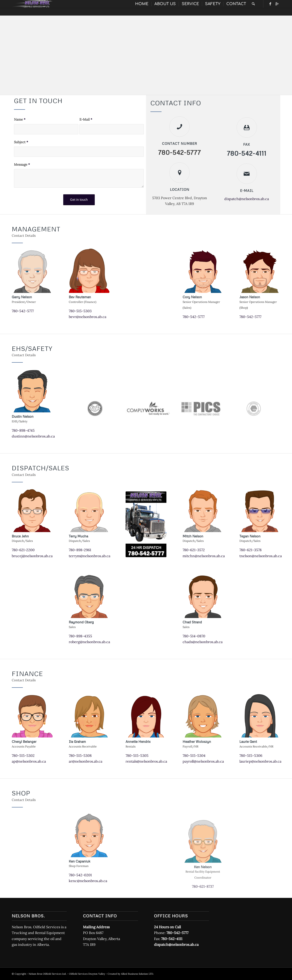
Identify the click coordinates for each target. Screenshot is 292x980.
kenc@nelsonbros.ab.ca (88, 881)
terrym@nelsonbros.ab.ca (90, 556)
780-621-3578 (251, 550)
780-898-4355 (80, 636)
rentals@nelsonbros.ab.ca (146, 761)
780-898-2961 (80, 550)
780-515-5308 (80, 755)
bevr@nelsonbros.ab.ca (88, 317)
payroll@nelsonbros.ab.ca (203, 761)
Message (22, 164)
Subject (21, 142)
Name (20, 119)
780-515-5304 (194, 755)
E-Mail (86, 119)
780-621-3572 (194, 550)
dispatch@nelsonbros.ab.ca (247, 199)
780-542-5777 (23, 311)
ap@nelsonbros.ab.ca (29, 761)
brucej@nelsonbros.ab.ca (32, 556)
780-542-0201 (80, 875)
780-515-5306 (251, 755)
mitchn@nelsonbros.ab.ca (204, 556)
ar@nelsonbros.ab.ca (86, 761)
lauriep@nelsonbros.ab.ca (260, 761)
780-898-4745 (23, 430)
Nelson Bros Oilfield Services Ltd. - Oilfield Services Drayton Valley (67, 974)
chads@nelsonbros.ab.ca (203, 642)
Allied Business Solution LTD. (137, 974)
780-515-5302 (23, 755)
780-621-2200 (23, 550)
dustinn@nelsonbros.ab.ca (33, 436)
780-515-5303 (80, 311)
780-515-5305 (137, 755)
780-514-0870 (194, 636)
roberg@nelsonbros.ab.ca (89, 642)
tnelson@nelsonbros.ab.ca (261, 556)
